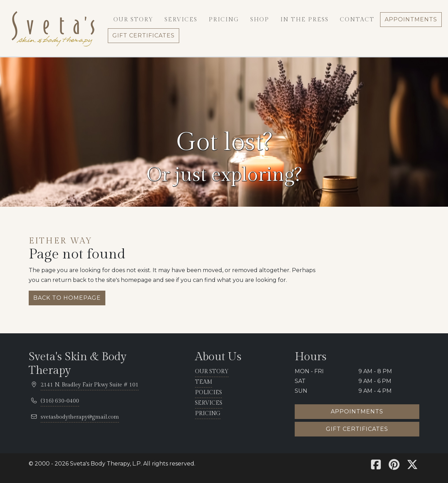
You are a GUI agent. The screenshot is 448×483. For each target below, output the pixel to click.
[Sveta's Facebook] (376, 467)
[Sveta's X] (412, 467)
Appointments (357, 411)
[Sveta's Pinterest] (394, 467)
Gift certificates (357, 429)
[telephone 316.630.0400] (60, 401)
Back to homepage (67, 298)
